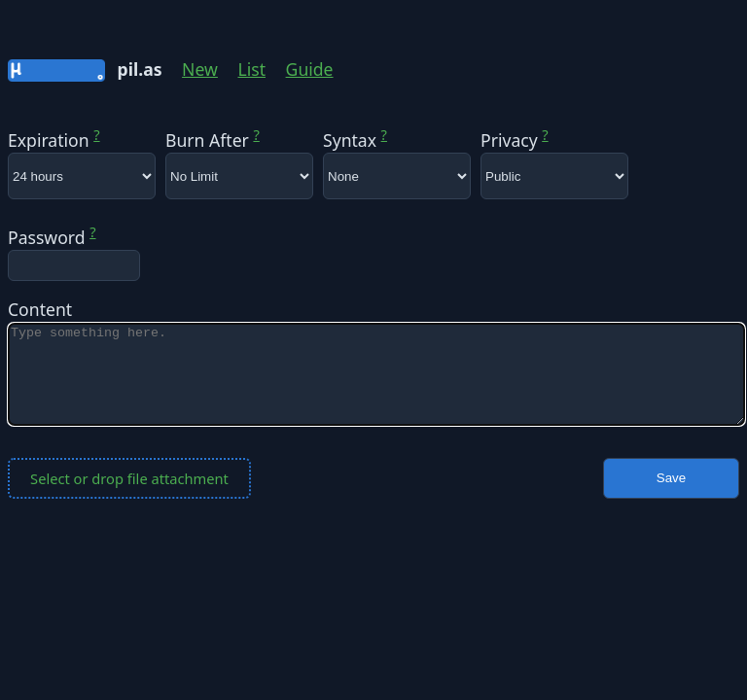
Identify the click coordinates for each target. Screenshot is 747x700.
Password (52, 237)
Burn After (213, 140)
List (251, 69)
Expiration (54, 140)
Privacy (515, 140)
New (200, 69)
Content (40, 309)
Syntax (355, 140)
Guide (310, 69)
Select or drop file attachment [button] (129, 478)
